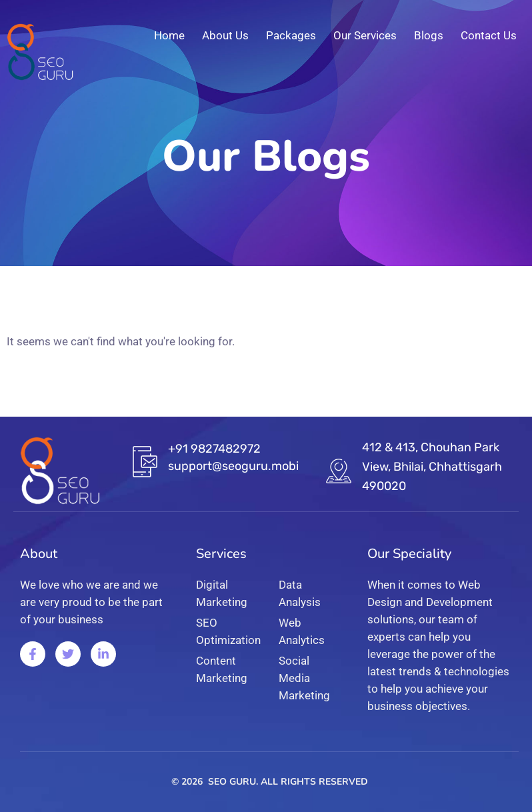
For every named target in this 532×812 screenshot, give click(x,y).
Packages (291, 35)
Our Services (365, 35)
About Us (225, 35)
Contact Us (489, 35)
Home (169, 35)
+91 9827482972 (214, 449)
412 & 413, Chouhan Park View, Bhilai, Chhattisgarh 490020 (432, 467)
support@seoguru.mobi (233, 466)
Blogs (429, 35)
